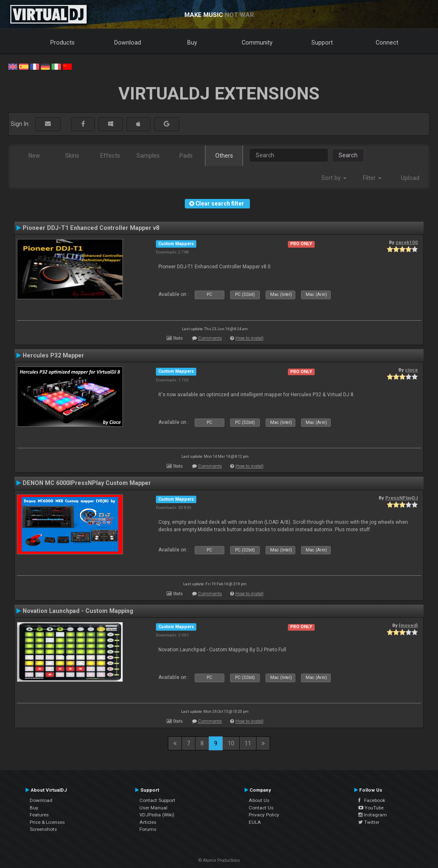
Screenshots (43, 829)
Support (322, 43)
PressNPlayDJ (401, 498)
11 (248, 743)
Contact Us (261, 808)
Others (224, 156)
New (34, 156)
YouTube (371, 808)
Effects (110, 156)
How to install (250, 338)
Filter (372, 178)
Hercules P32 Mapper (53, 355)
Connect (387, 43)
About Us (259, 800)
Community (257, 43)
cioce (411, 370)
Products (62, 43)
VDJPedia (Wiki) (157, 815)
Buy (192, 43)
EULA (255, 822)
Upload (410, 178)
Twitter (369, 822)
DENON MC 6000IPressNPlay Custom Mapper (87, 483)
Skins (72, 156)
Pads (186, 156)
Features (39, 815)
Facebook (372, 800)
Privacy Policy (264, 815)
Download (128, 43)
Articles (148, 822)
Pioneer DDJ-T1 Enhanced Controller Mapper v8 (91, 228)
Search (348, 155)
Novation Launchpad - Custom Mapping (78, 611)
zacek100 (407, 242)
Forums (148, 829)
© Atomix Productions (219, 860)
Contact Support (157, 800)
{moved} (408, 625)
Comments (210, 338)
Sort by (334, 178)
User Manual (153, 808)
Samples (148, 156)
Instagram (373, 815)
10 (231, 743)
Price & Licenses (47, 822)
